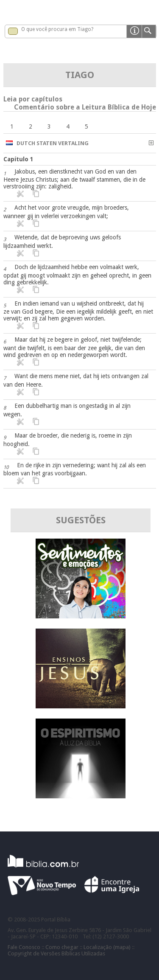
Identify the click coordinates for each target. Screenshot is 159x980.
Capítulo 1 (18, 159)
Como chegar (62, 947)
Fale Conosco (24, 947)
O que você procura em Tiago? (57, 29)
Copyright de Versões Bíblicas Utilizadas (56, 953)
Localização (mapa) (107, 947)
